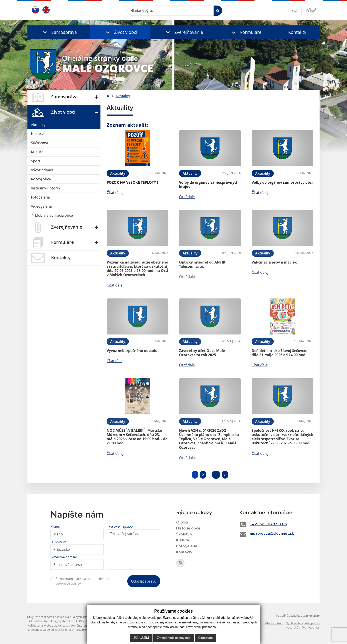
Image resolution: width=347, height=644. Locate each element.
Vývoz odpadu (43, 170)
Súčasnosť (40, 143)
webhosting (35, 625)
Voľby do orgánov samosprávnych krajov (209, 184)
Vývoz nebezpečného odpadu (132, 351)
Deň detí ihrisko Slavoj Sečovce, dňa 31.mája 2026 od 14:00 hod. (279, 353)
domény (76, 625)
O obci (182, 522)
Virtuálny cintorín (45, 188)
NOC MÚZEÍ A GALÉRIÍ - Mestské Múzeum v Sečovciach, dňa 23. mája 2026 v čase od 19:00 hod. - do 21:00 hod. (137, 437)
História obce (188, 528)
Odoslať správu (144, 581)
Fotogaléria (40, 197)
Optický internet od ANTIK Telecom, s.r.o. (202, 264)
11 (216, 475)
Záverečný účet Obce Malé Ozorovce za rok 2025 (202, 353)
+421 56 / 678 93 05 (268, 524)
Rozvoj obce (41, 179)
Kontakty (297, 32)
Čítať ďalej (115, 193)
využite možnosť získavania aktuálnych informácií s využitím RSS (71, 617)
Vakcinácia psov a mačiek (274, 262)
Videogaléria (41, 206)
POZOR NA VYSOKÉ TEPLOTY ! (132, 182)
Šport (36, 161)
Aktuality (38, 125)
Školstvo (184, 534)
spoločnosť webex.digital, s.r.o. (47, 630)
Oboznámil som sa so (83, 581)
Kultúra (37, 152)
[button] (59, 32)
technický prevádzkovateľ (86, 630)
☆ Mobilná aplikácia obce (52, 215)
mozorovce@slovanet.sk (272, 534)
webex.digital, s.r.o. (57, 625)
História (38, 134)
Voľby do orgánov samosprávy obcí (282, 182)
